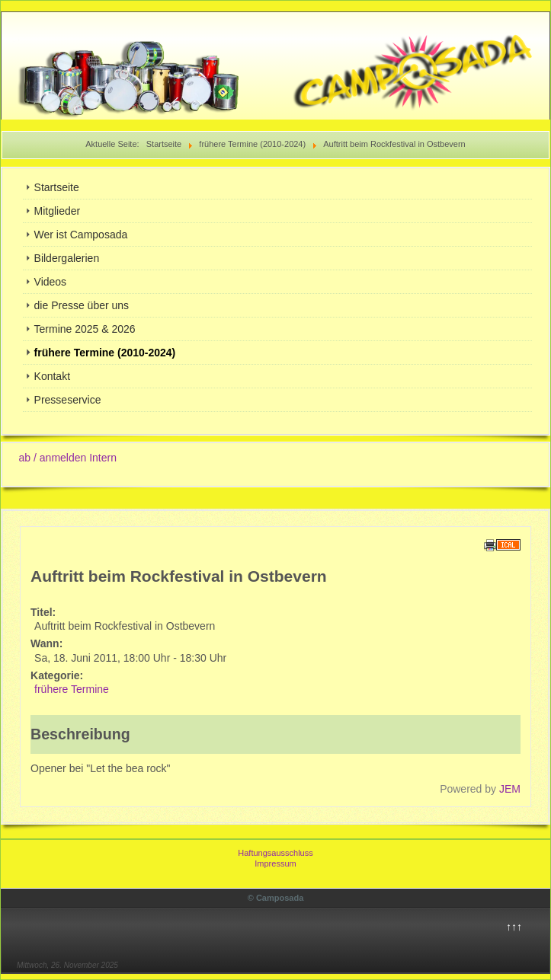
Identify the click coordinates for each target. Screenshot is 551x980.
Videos (51, 282)
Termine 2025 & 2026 (85, 329)
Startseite (57, 187)
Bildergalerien (67, 258)
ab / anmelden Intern (68, 458)
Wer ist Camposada (81, 235)
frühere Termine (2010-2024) (105, 353)
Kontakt (52, 376)
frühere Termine (72, 689)
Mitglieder (58, 211)
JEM (510, 789)
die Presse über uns (82, 305)
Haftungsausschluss (275, 853)
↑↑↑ (514, 927)
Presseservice (68, 400)
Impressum (275, 863)
